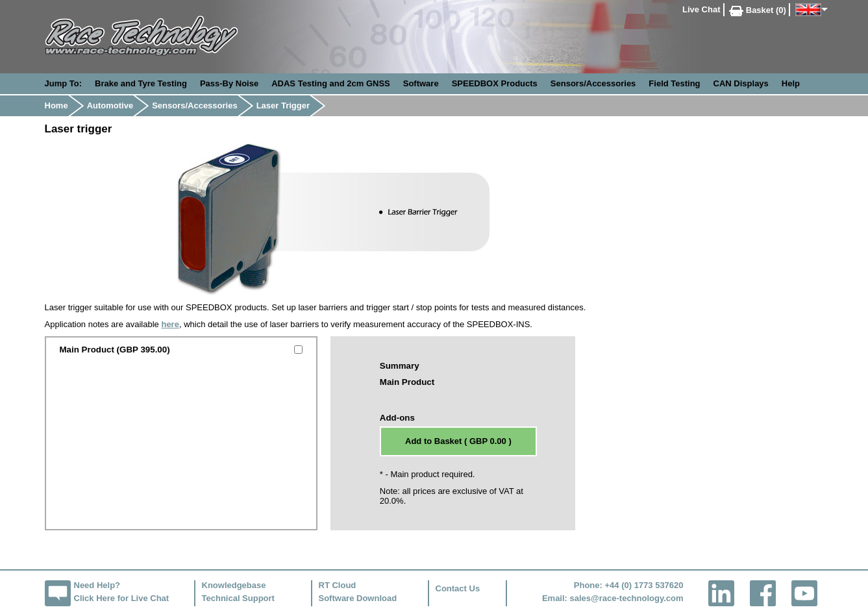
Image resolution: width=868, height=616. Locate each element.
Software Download (358, 598)
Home (56, 105)
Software (421, 83)
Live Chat (701, 9)
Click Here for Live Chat (122, 598)
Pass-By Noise (229, 83)
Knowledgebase (234, 585)
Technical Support (238, 598)
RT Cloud (338, 585)
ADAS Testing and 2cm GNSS (331, 83)
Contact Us (458, 588)
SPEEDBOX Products (495, 83)
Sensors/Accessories (593, 83)
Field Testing (674, 83)
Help (791, 83)
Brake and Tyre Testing (141, 83)
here (170, 324)
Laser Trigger (283, 105)
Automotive (110, 105)
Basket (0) (758, 10)
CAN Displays (741, 83)
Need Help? (97, 585)
